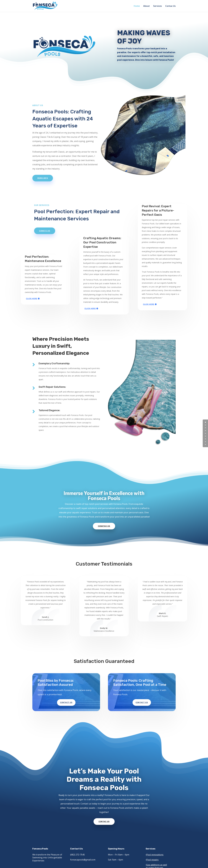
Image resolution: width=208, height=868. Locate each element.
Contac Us (170, 6)
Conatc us (45, 231)
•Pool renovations (155, 855)
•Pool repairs (152, 860)
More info (43, 178)
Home (137, 6)
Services (158, 6)
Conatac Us (104, 526)
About (147, 6)
